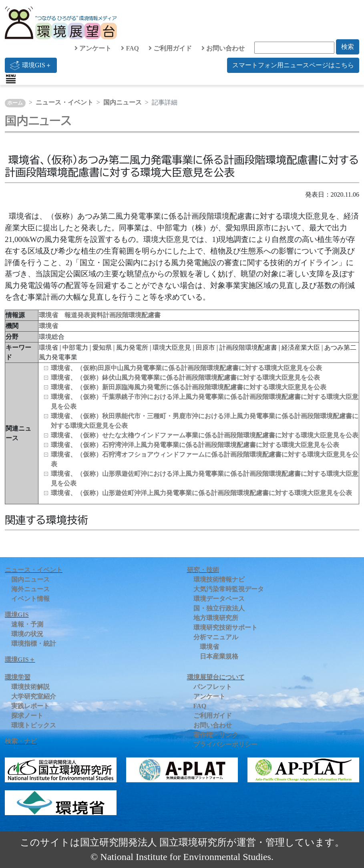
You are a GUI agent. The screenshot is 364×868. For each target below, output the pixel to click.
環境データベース (219, 599)
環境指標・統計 (34, 643)
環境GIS (17, 615)
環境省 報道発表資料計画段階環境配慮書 (100, 315)
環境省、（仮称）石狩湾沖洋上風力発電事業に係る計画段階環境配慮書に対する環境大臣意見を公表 (195, 445)
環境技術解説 (30, 687)
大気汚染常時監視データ (229, 589)
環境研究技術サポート (225, 627)
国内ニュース (123, 102)
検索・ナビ (21, 741)
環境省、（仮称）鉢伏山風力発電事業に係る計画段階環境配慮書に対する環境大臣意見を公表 (185, 378)
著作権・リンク (216, 735)
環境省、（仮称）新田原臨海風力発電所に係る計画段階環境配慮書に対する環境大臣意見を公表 (189, 387)
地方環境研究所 (216, 618)
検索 (348, 47)
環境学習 (18, 677)
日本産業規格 (219, 656)
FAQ (130, 48)
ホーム (15, 103)
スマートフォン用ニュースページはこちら (293, 65)
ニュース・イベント (64, 102)
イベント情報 (30, 599)
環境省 (48, 326)
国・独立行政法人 (219, 608)
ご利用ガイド (170, 48)
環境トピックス (34, 725)
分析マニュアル (216, 637)
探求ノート (27, 716)
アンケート (93, 48)
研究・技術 (203, 570)
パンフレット (213, 687)
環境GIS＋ (31, 65)
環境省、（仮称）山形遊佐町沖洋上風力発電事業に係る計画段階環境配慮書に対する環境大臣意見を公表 (201, 493)
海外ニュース (30, 589)
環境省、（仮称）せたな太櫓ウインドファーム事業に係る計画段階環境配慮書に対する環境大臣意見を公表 (205, 435)
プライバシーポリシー (225, 744)
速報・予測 (27, 624)
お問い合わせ (223, 48)
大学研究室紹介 (34, 696)
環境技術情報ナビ (219, 579)
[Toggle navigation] (11, 79)
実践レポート (30, 706)
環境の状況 (27, 634)
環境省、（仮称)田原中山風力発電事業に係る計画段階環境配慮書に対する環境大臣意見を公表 (186, 368)
